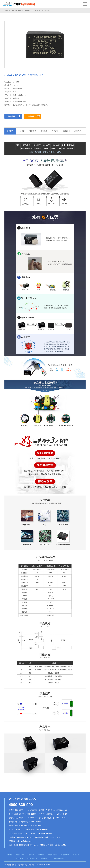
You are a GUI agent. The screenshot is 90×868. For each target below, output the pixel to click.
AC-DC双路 (34, 10)
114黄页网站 (65, 855)
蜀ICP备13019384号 (44, 865)
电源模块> (27, 10)
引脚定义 (33, 131)
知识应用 (66, 131)
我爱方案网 (19, 858)
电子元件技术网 (32, 858)
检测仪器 (41, 855)
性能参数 (21, 131)
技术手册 (11, 116)
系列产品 (78, 131)
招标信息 (76, 855)
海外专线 (31, 855)
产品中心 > (20, 10)
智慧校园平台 (52, 855)
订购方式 (55, 131)
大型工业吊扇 (20, 855)
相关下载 (44, 131)
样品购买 (31, 116)
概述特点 (10, 131)
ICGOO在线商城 (59, 858)
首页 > (13, 10)
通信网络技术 (45, 858)
